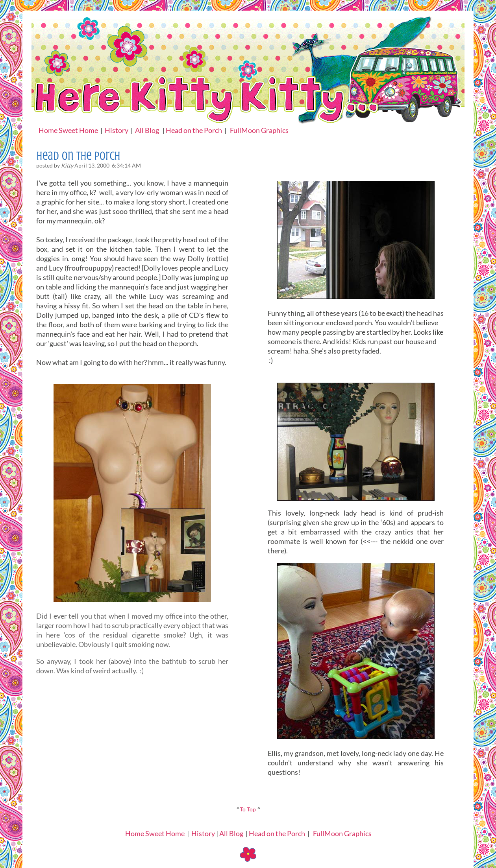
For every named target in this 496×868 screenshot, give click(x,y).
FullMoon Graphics (259, 130)
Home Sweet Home (68, 130)
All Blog (147, 130)
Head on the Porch (194, 130)
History (117, 130)
